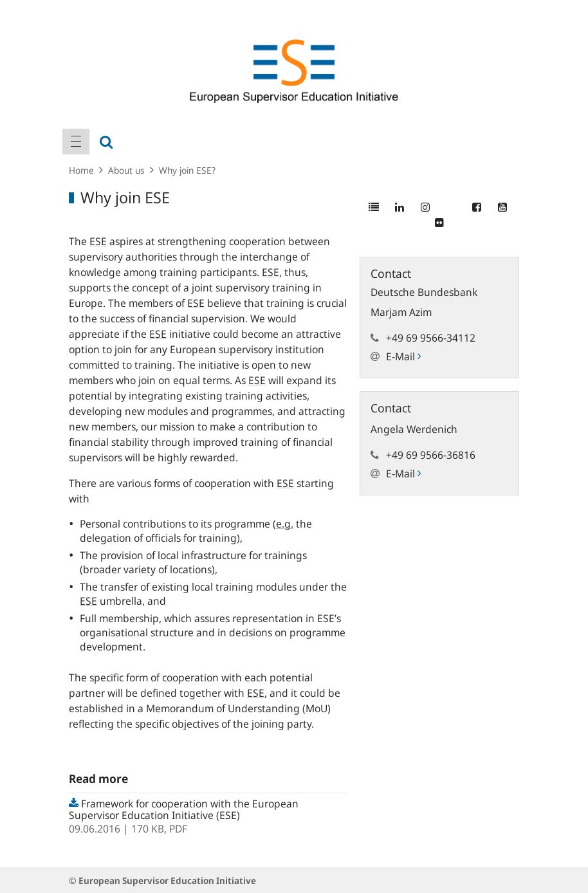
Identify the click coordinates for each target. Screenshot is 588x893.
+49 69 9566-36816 (431, 455)
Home (81, 170)
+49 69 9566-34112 (431, 338)
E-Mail (403, 356)
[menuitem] (76, 142)
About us (126, 170)
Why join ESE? (187, 170)
